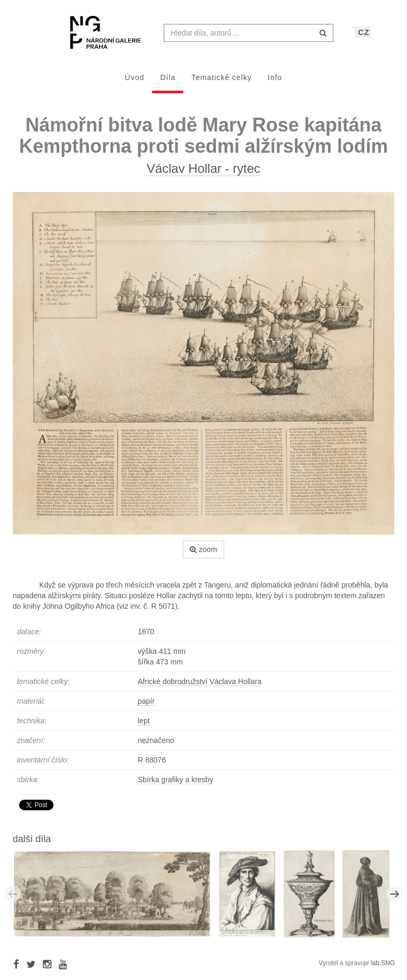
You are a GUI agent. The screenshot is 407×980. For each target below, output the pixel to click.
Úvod (135, 83)
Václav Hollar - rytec (204, 174)
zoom (203, 555)
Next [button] (394, 899)
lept (144, 726)
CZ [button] (364, 37)
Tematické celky (222, 83)
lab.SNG (383, 968)
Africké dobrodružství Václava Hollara (200, 687)
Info (275, 83)
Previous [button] (13, 899)
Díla (168, 83)
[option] (116, 898)
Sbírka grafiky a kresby (175, 785)
